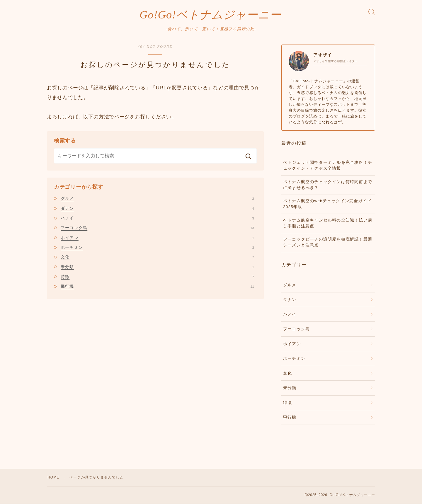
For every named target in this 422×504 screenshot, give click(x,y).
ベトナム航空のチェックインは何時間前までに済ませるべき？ (328, 185)
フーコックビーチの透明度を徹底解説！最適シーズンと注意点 (328, 242)
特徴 (157, 277)
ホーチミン (157, 248)
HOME (53, 478)
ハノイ (157, 218)
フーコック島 (157, 228)
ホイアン (157, 238)
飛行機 (157, 287)
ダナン (157, 208)
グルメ (157, 199)
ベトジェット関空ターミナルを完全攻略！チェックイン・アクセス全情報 (328, 166)
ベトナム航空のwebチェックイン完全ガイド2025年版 (327, 204)
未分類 (157, 267)
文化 (157, 257)
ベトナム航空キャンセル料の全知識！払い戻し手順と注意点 (328, 223)
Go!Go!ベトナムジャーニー (210, 15)
